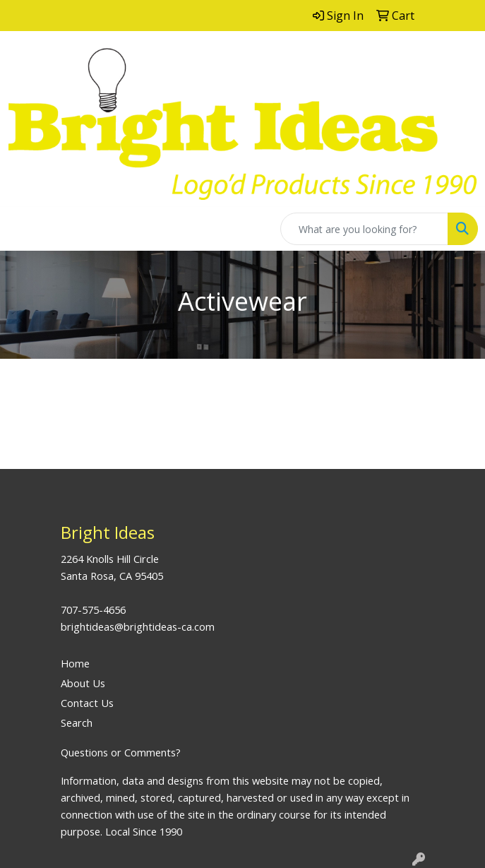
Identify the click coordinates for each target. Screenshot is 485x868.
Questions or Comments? (121, 752)
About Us (83, 683)
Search (77, 723)
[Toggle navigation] (22, 229)
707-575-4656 (93, 610)
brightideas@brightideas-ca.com (138, 626)
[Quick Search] (364, 229)
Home (75, 663)
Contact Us (87, 703)
